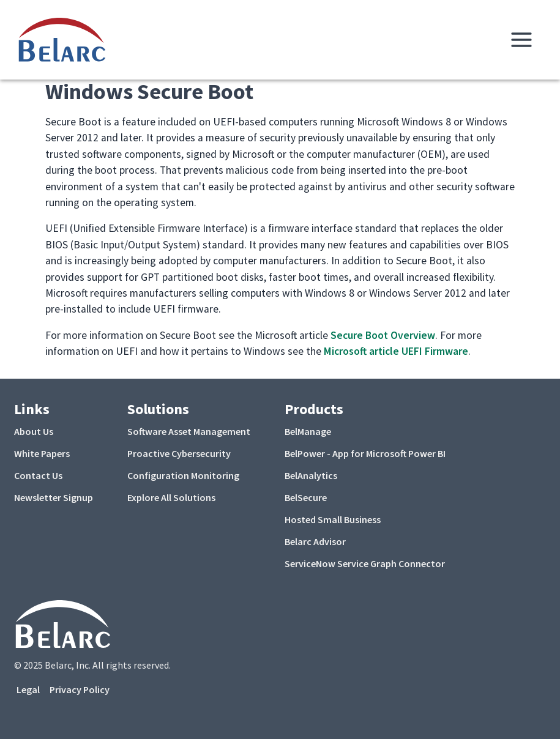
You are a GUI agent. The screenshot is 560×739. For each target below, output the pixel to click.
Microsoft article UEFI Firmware (396, 351)
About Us (34, 431)
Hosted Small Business (333, 519)
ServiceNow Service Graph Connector (365, 563)
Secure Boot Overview (383, 335)
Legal (28, 689)
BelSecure (306, 497)
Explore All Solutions (171, 497)
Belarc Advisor (315, 541)
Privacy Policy (80, 689)
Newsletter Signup (54, 497)
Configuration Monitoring (183, 475)
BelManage (308, 431)
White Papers (42, 453)
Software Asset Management (189, 431)
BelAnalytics (311, 475)
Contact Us (38, 475)
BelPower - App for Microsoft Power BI (365, 453)
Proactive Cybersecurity (179, 453)
